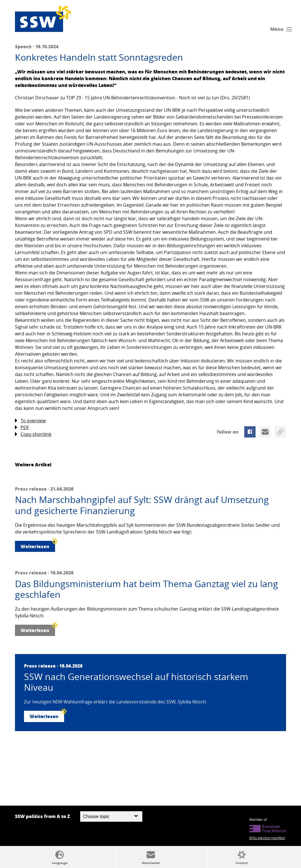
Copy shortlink (33, 434)
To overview (30, 421)
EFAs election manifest (267, 838)
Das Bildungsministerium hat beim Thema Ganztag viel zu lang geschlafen (147, 589)
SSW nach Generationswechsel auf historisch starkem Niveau (136, 682)
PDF (22, 428)
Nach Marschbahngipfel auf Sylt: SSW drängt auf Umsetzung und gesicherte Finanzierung (142, 505)
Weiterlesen (38, 545)
